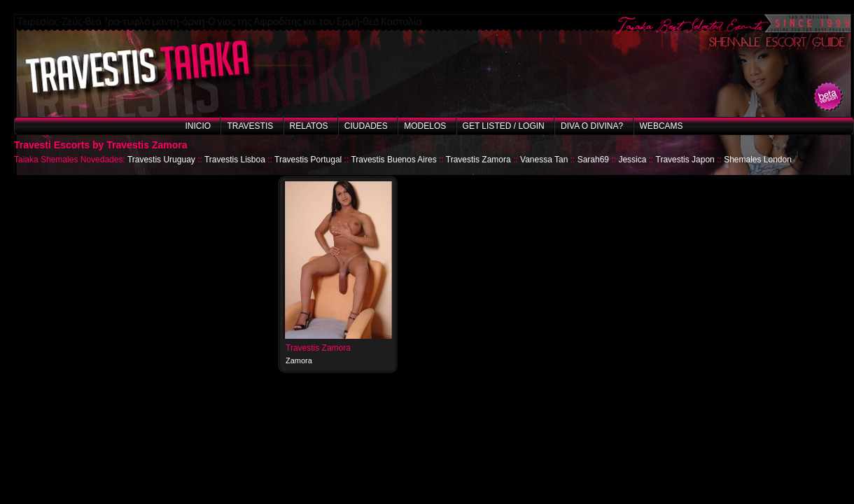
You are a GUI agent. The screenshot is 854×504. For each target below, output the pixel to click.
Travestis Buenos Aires (393, 160)
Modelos (425, 126)
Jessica (632, 160)
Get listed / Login (504, 126)
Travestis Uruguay (161, 160)
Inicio (198, 126)
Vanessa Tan (544, 160)
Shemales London (758, 160)
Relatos (309, 126)
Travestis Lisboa (235, 160)
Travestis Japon (685, 160)
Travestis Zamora (478, 160)
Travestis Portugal (308, 160)
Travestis (250, 126)
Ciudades (366, 126)
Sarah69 (593, 160)
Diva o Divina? (592, 126)
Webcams (661, 126)
